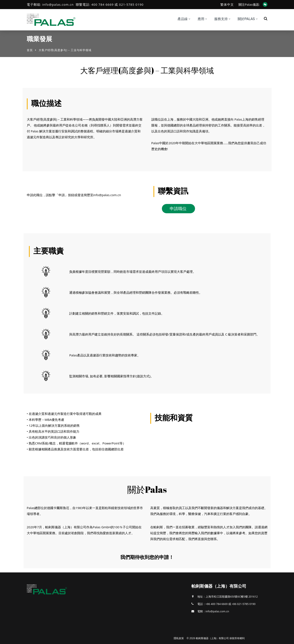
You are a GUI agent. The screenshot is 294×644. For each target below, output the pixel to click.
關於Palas (246, 19)
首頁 (30, 50)
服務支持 (221, 19)
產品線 (183, 19)
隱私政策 (179, 638)
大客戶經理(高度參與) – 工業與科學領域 (147, 70)
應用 (201, 19)
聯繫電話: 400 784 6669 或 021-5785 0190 (110, 4)
